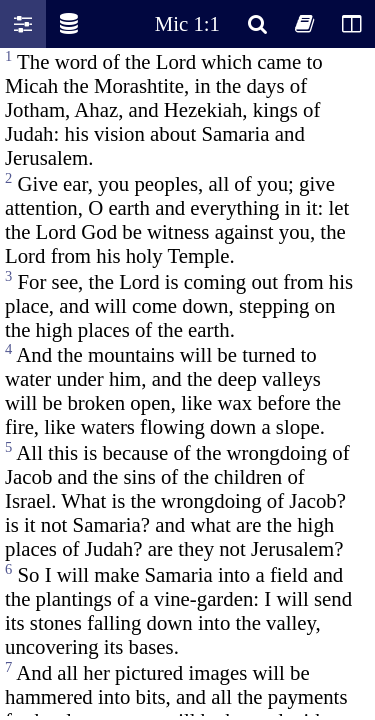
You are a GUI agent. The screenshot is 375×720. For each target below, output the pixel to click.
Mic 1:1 (187, 23)
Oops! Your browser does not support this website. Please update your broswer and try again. (187, 382)
